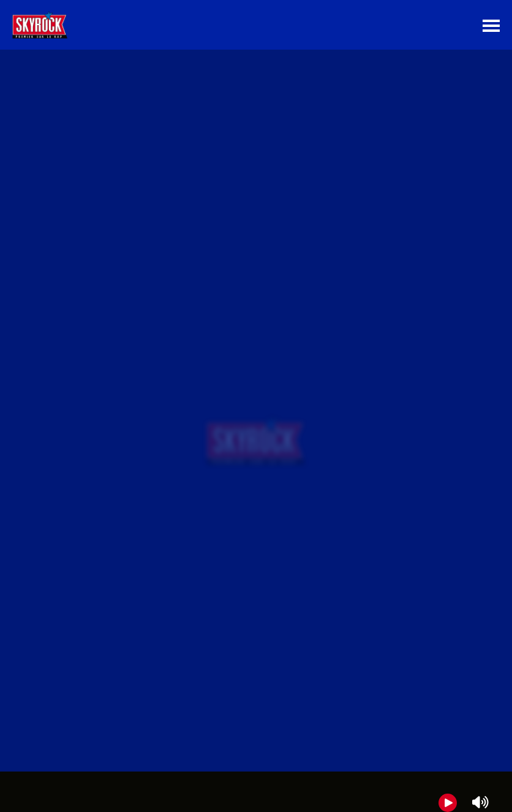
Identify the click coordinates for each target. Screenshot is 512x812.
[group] (256, 792)
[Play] (448, 803)
